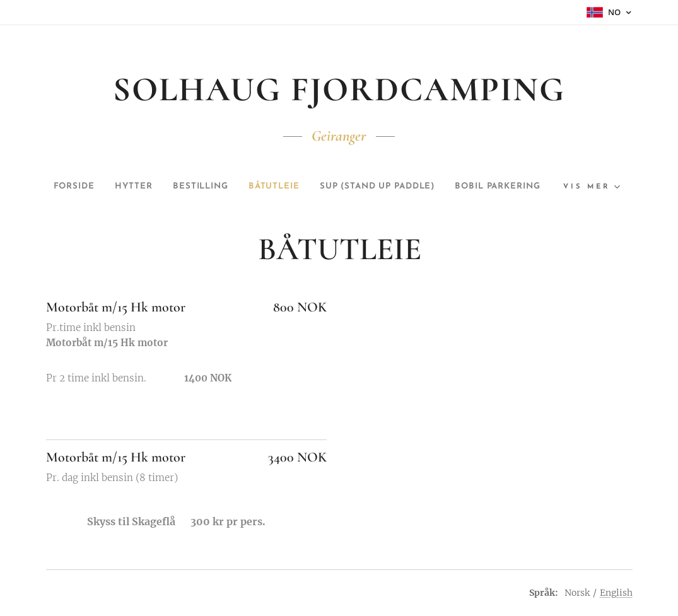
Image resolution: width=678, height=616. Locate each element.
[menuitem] (108, 187)
